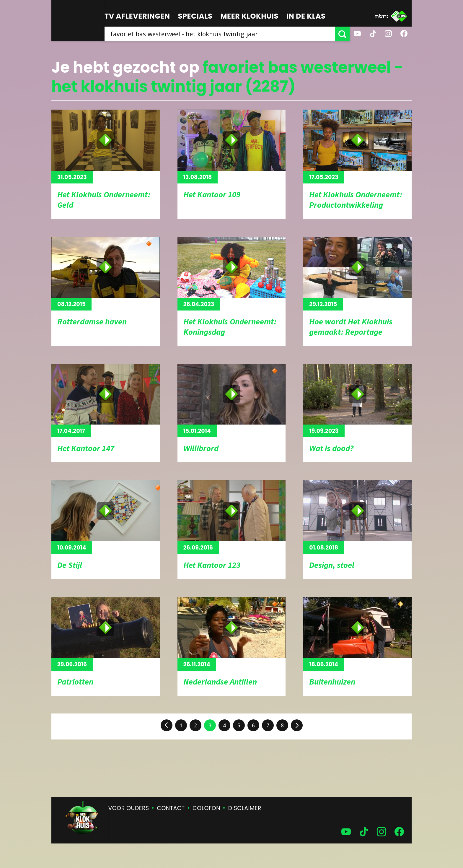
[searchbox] (220, 34)
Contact (171, 808)
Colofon (206, 808)
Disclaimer (245, 808)
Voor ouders (129, 808)
